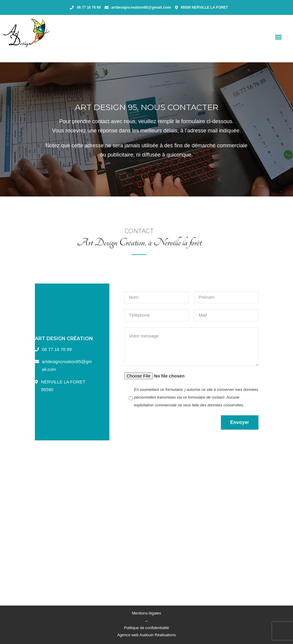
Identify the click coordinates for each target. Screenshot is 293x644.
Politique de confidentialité (146, 628)
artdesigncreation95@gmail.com (141, 7)
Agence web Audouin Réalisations (146, 635)
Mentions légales (147, 613)
